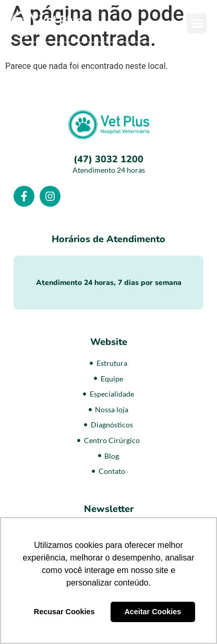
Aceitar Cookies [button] (153, 612)
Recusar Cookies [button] (64, 612)
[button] (197, 23)
